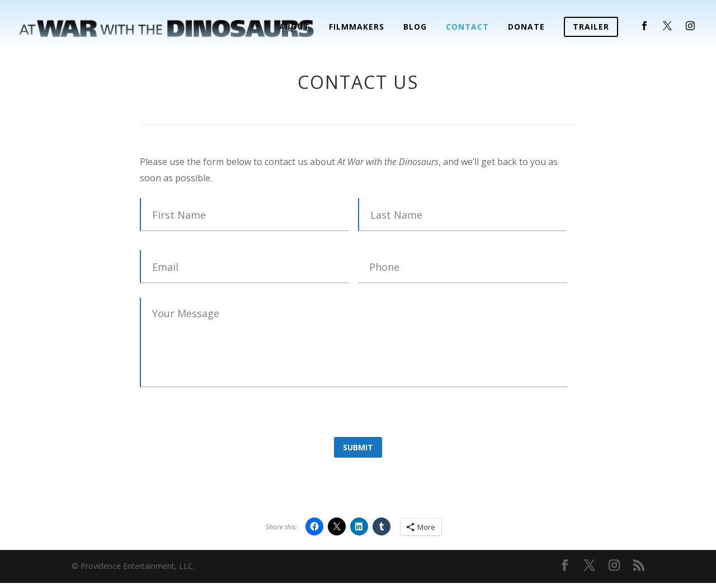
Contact (467, 27)
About (295, 27)
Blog (415, 27)
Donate (526, 27)
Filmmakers (357, 27)
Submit (358, 447)
